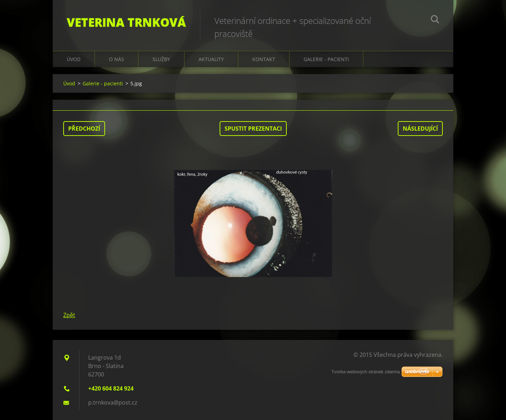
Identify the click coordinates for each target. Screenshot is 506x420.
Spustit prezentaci (253, 129)
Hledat (435, 20)
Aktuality (211, 59)
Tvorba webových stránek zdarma (366, 372)
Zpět (69, 315)
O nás (116, 59)
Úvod (74, 59)
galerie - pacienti (326, 59)
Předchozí (84, 129)
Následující (420, 129)
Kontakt (264, 59)
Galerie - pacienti (103, 83)
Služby (161, 59)
